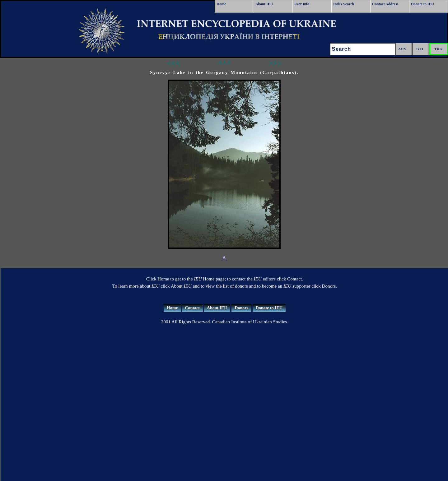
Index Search (344, 4)
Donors (241, 308)
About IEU (264, 4)
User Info (302, 4)
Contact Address (385, 4)
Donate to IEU (422, 4)
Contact (192, 308)
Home (221, 4)
